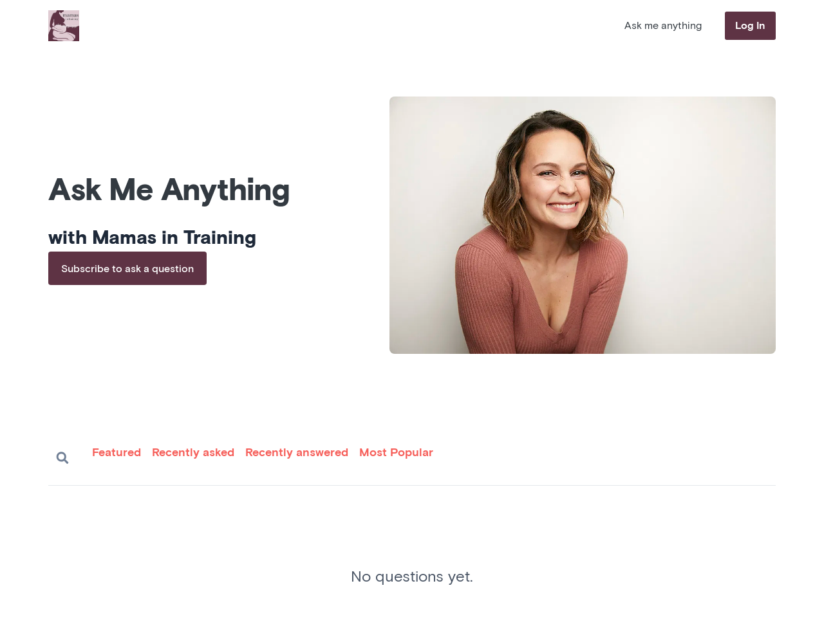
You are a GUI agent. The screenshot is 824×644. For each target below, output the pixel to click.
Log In (750, 26)
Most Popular (396, 453)
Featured (117, 453)
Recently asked (193, 453)
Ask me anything (663, 26)
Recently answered (297, 453)
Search (62, 458)
